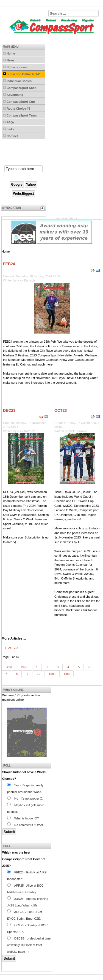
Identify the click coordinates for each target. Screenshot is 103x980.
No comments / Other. (25, 825)
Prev (24, 667)
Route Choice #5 (18, 109)
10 (39, 674)
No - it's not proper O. (25, 798)
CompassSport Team (22, 115)
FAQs (11, 122)
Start (9, 667)
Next (52, 674)
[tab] (43, 209)
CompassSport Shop (22, 88)
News (11, 60)
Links (11, 129)
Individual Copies (19, 81)
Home (11, 53)
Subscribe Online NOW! (24, 74)
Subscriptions (17, 67)
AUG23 (13, 648)
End (67, 674)
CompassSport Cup (21, 102)
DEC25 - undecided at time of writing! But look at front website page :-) (29, 945)
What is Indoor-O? (23, 818)
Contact (12, 136)
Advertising (15, 95)
